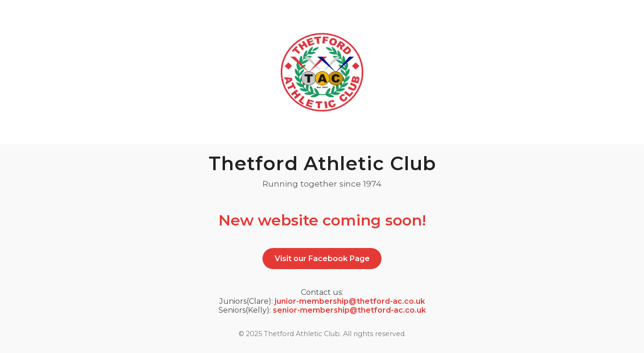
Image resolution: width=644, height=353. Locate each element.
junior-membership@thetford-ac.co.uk (350, 301)
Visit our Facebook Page (322, 259)
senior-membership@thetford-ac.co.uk (349, 310)
